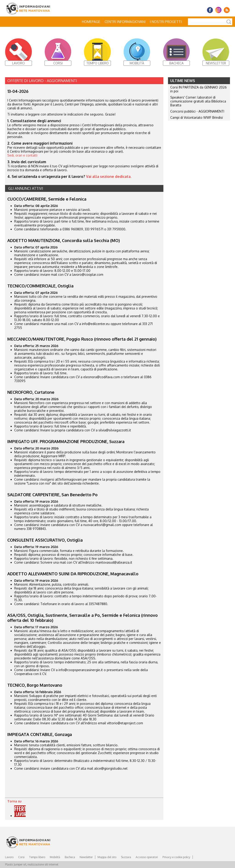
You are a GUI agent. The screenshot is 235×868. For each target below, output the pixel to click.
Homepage (91, 22)
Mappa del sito (107, 857)
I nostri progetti (166, 22)
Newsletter (86, 857)
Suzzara (126, 857)
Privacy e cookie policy (176, 857)
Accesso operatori (147, 857)
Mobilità (55, 857)
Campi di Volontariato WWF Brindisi (197, 117)
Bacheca (70, 857)
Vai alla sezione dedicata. (109, 176)
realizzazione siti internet (43, 864)
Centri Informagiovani (125, 22)
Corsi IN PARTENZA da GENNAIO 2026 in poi (199, 89)
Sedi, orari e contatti (22, 155)
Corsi (21, 857)
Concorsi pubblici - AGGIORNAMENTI (197, 111)
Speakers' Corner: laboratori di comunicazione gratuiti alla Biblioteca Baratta (198, 101)
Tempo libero (37, 857)
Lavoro (9, 857)
